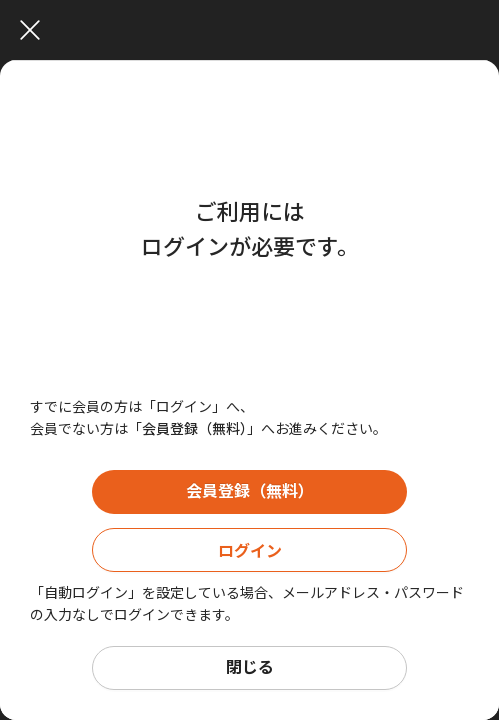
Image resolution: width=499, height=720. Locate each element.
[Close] (254, 30)
